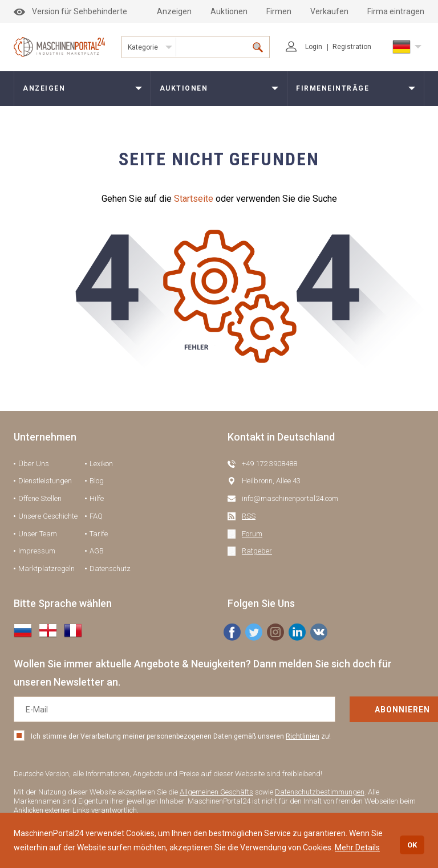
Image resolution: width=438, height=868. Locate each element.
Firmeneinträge (332, 88)
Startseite (194, 199)
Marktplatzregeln (46, 569)
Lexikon (101, 464)
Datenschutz (110, 569)
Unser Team (38, 534)
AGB (97, 551)
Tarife (99, 534)
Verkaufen (329, 11)
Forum (252, 534)
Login (304, 47)
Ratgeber (257, 551)
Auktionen (229, 11)
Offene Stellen (40, 498)
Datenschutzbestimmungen (320, 792)
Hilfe (97, 498)
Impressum (37, 551)
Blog (97, 481)
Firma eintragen (396, 11)
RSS (249, 516)
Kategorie (143, 47)
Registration (352, 47)
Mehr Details (357, 847)
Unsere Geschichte (48, 516)
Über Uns (34, 464)
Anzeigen (174, 11)
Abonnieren (369, 710)
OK (412, 845)
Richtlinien (303, 736)
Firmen (279, 11)
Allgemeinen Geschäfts (216, 792)
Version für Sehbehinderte (70, 11)
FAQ (96, 516)
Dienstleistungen (45, 481)
